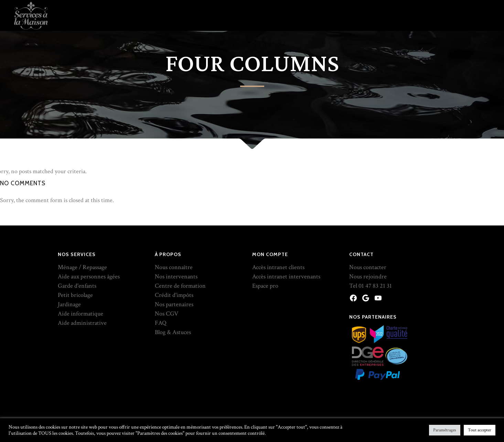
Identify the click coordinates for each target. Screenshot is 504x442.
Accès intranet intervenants (286, 277)
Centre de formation (180, 286)
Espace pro (265, 286)
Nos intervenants (176, 277)
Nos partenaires (174, 304)
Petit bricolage (75, 295)
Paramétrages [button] (445, 430)
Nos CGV (167, 314)
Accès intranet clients (278, 267)
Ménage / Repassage (82, 267)
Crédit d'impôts (174, 295)
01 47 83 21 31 (375, 286)
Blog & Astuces (173, 332)
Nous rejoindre (368, 277)
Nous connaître (174, 267)
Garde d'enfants (77, 286)
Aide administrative (82, 323)
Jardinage (69, 304)
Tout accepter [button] (480, 430)
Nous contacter (368, 267)
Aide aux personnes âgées (89, 277)
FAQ (161, 323)
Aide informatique (81, 314)
